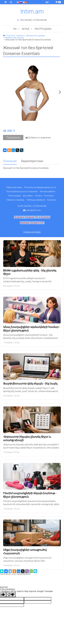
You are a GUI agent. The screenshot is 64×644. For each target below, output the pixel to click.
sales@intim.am (32, 210)
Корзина (52, 200)
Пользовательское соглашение (22, 191)
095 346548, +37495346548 (32, 20)
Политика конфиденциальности (40, 187)
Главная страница (15, 200)
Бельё (26, 29)
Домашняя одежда (36, 36)
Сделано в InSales (32, 232)
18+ (15, 29)
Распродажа (43, 29)
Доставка (28, 196)
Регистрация (15, 196)
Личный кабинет (48, 191)
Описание (10, 161)
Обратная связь (14, 187)
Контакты (49, 196)
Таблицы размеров (36, 200)
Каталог (11, 36)
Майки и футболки (15, 38)
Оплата (38, 196)
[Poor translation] (11, 595)
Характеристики (32, 161)
